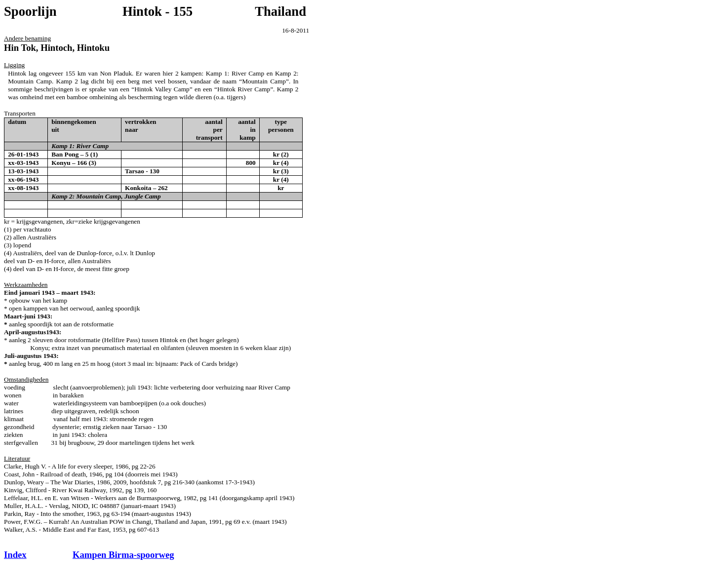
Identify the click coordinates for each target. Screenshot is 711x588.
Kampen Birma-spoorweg (123, 555)
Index (15, 555)
